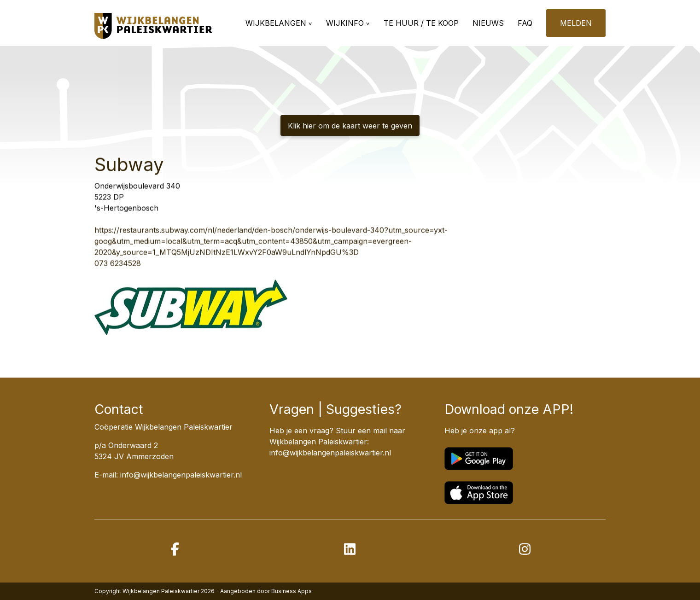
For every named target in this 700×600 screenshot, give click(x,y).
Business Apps (292, 591)
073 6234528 (118, 264)
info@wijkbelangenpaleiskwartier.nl (330, 453)
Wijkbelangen (276, 23)
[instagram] (525, 549)
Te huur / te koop (421, 23)
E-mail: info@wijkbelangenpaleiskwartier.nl (168, 475)
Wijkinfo (345, 23)
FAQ (525, 23)
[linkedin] (350, 549)
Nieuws (488, 23)
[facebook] (175, 549)
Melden (576, 23)
